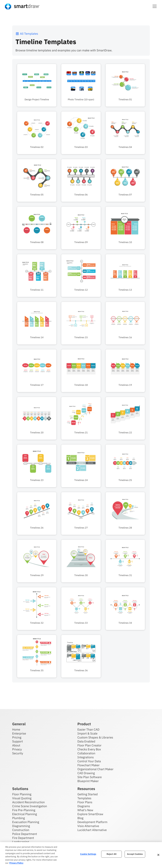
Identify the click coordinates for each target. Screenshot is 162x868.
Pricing (17, 737)
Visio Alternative (88, 826)
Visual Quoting (22, 798)
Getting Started (88, 794)
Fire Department (23, 838)
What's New (85, 810)
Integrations (86, 757)
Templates (84, 798)
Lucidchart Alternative (92, 830)
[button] (155, 6)
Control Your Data (89, 761)
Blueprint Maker (88, 781)
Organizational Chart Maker (96, 769)
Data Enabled (86, 741)
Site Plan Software (90, 777)
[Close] (158, 855)
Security (18, 753)
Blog (80, 818)
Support (18, 741)
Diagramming (21, 826)
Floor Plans (85, 802)
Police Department (25, 834)
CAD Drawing (86, 773)
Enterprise (19, 733)
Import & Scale (87, 733)
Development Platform (92, 822)
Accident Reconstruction (29, 802)
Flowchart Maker (89, 765)
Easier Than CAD (88, 729)
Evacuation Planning (26, 822)
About (16, 745)
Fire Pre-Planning (24, 810)
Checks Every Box (89, 749)
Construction (21, 830)
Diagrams (84, 806)
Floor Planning (22, 794)
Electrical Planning (25, 814)
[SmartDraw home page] (22, 7)
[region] (81, 855)
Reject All (112, 854)
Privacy (17, 749)
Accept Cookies (135, 854)
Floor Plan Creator (89, 745)
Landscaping (21, 842)
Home (16, 729)
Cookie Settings (88, 854)
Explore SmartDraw (90, 814)
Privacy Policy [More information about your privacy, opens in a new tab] (16, 863)
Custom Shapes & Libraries (95, 737)
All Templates (27, 34)
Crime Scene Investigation (30, 806)
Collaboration (86, 753)
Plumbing (18, 818)
